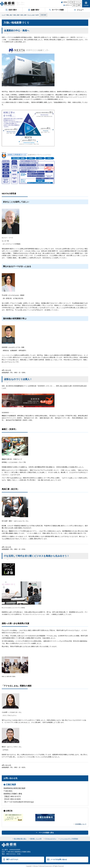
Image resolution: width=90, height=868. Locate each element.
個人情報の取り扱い (20, 839)
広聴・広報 (23, 15)
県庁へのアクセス (12, 859)
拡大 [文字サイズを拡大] (74, 5)
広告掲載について (81, 824)
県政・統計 (9, 15)
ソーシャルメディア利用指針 (69, 839)
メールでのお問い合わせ (59, 859)
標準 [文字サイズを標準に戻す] (79, 5)
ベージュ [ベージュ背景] (78, 2)
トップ (3, 15)
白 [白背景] (69, 2)
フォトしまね (31, 15)
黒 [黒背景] (73, 2)
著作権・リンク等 (36, 839)
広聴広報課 (43, 15)
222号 (37, 15)
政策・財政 (16, 15)
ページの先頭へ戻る (46, 833)
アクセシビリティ (51, 839)
